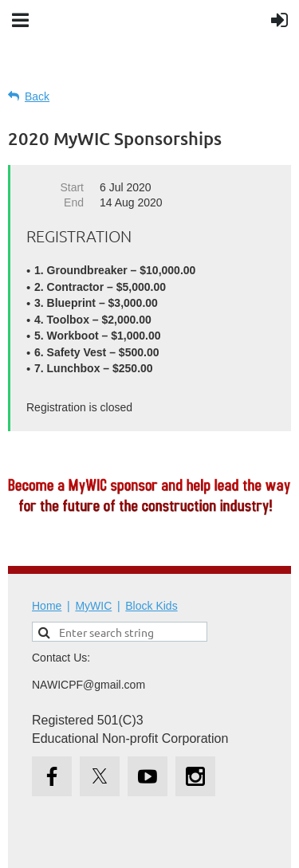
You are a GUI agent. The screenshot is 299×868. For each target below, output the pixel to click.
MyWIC (93, 606)
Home (47, 606)
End (74, 202)
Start (72, 187)
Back (37, 96)
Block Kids (151, 606)
